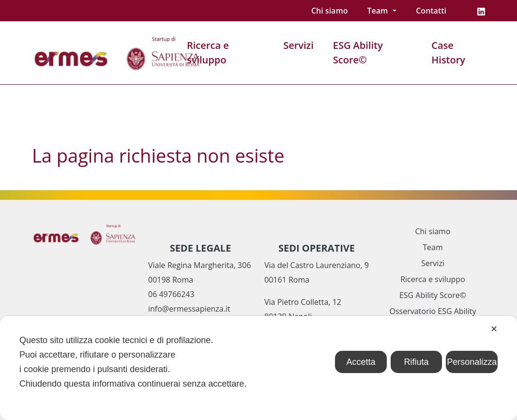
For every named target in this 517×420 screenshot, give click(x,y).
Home (43, 105)
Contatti (431, 11)
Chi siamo (329, 11)
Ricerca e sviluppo (208, 52)
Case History (448, 52)
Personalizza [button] (472, 362)
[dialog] (258, 368)
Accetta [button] (361, 362)
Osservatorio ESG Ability (433, 311)
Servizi (298, 45)
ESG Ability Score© (358, 52)
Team (377, 11)
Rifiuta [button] (417, 362)
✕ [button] (494, 329)
